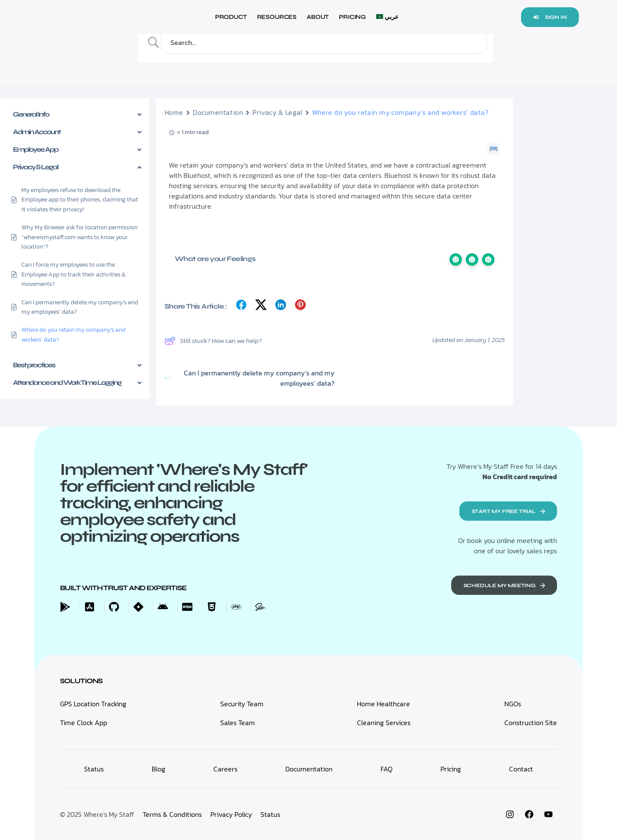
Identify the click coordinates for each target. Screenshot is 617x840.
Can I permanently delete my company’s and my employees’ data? (250, 378)
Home (174, 112)
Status (270, 814)
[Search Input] (326, 42)
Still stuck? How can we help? (213, 341)
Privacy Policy (231, 814)
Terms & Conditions (172, 814)
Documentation (218, 112)
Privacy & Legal (277, 112)
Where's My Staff (109, 814)
